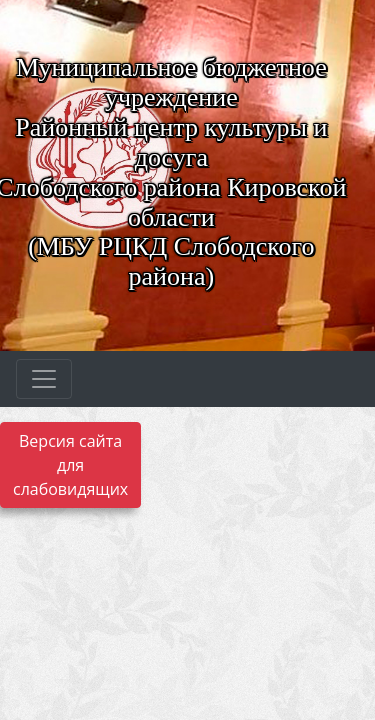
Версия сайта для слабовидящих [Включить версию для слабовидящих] (70, 465)
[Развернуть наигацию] (44, 379)
